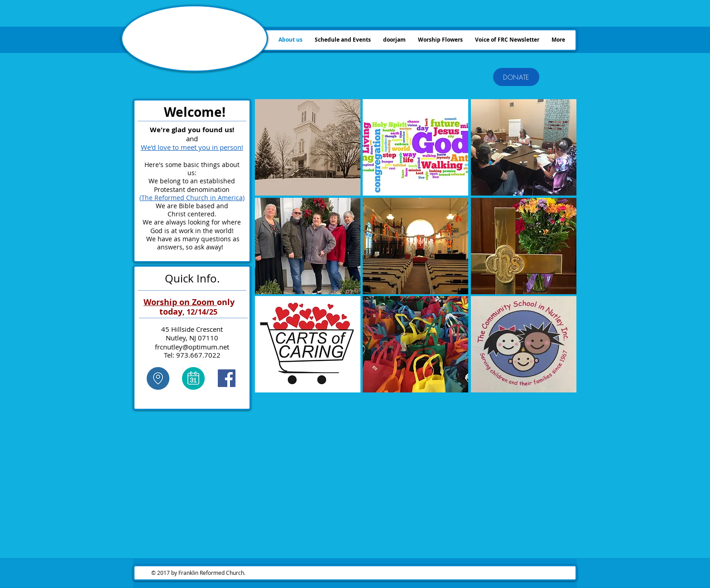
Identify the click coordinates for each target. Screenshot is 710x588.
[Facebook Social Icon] (227, 378)
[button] (308, 147)
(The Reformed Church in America (191, 198)
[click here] (158, 378)
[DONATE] (516, 77)
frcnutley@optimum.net (192, 347)
